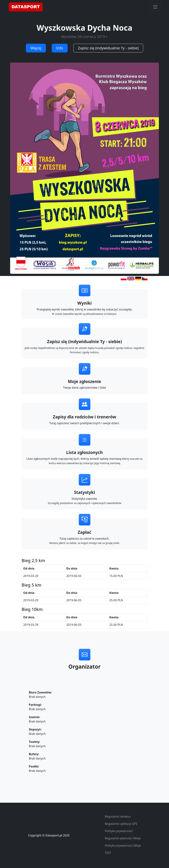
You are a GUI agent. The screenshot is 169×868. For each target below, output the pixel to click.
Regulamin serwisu (118, 816)
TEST (108, 853)
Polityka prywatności (119, 831)
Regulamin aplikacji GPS (121, 824)
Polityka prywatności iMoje (123, 846)
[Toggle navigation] (155, 7)
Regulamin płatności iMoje (123, 838)
